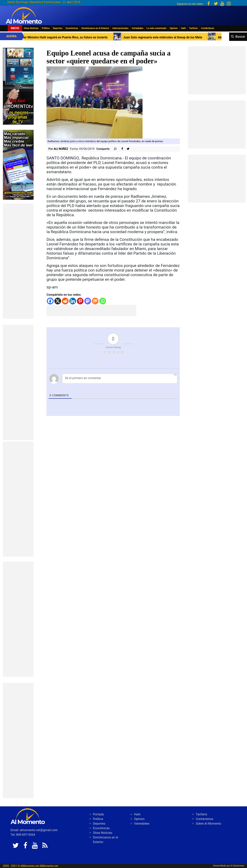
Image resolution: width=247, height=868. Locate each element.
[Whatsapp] (103, 301)
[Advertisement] (18, 261)
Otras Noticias (31, 28)
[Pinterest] (80, 301)
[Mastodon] (88, 301)
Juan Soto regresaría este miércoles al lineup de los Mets (187, 37)
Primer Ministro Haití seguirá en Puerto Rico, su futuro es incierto (87, 37)
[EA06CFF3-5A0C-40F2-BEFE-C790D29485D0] (18, 86)
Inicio (15, 28)
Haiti (183, 28)
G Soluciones (237, 866)
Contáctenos (208, 28)
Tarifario (193, 28)
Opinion (174, 28)
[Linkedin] (73, 301)
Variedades (138, 28)
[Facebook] (50, 301)
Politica (46, 28)
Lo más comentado (156, 28)
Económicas (72, 28)
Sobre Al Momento (208, 824)
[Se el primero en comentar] (120, 379)
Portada (98, 814)
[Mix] (95, 301)
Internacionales (120, 28)
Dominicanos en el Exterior (95, 28)
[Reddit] (65, 301)
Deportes (58, 28)
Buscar (240, 37)
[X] (58, 301)
